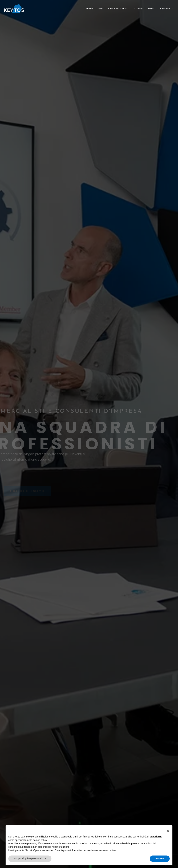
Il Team (138, 8)
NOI (101, 8)
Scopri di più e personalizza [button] (30, 858)
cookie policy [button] (40, 840)
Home (90, 8)
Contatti (166, 8)
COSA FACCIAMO (118, 8)
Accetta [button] (160, 858)
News (151, 8)
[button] (168, 831)
